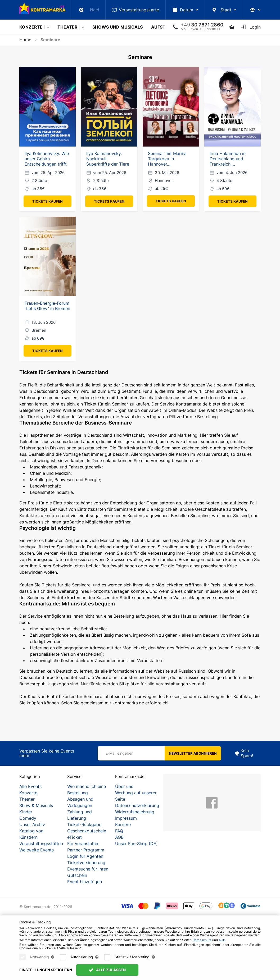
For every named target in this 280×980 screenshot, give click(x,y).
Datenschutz (202, 940)
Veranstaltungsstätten (41, 844)
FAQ (119, 831)
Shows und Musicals (118, 27)
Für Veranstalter (83, 844)
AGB (119, 837)
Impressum (126, 818)
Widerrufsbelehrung (135, 812)
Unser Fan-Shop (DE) (136, 844)
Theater (67, 27)
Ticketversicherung (86, 863)
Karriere (123, 824)
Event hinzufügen (85, 882)
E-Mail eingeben (119, 753)
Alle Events (30, 786)
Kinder (26, 812)
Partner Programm (86, 850)
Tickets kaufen (48, 201)
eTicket (74, 837)
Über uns (124, 786)
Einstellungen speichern (46, 970)
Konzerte (31, 27)
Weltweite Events (37, 850)
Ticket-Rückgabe (84, 824)
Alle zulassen (107, 970)
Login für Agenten (85, 856)
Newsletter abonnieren (193, 753)
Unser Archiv (32, 824)
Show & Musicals (36, 805)
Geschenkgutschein (87, 831)
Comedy (28, 818)
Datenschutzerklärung (137, 805)
